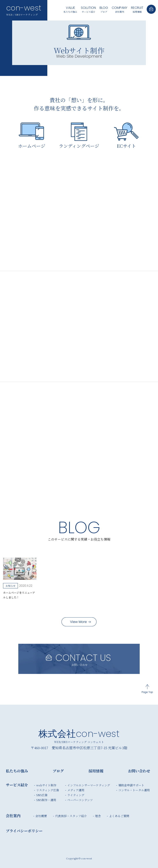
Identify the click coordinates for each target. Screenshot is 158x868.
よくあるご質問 (119, 816)
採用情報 (137, 9)
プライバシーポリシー (24, 831)
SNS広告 (42, 795)
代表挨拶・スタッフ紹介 (71, 816)
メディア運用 (76, 790)
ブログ (104, 9)
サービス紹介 (88, 9)
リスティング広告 (48, 790)
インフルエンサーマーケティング (89, 785)
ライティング (76, 795)
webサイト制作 (46, 785)
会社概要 (41, 816)
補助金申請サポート (131, 785)
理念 (98, 816)
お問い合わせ (139, 771)
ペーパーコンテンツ (80, 800)
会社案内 (120, 9)
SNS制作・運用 (46, 800)
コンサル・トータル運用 (134, 790)
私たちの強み (70, 9)
